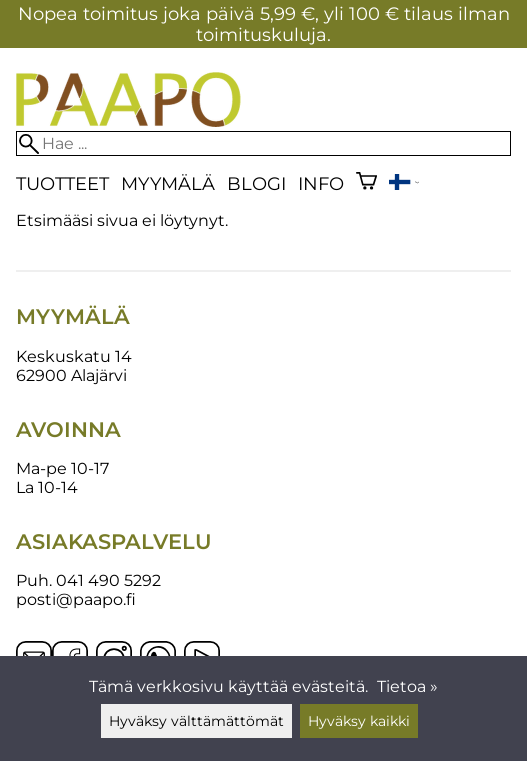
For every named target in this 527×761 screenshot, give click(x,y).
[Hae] (263, 143)
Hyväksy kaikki (359, 721)
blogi (256, 183)
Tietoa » (407, 686)
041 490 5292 (108, 580)
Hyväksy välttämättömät (196, 721)
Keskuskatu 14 (74, 356)
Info (321, 183)
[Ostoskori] (366, 183)
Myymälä (168, 183)
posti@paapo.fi (76, 599)
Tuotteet (62, 183)
